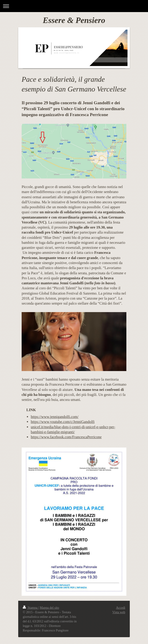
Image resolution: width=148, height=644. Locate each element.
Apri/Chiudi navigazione (74, 6)
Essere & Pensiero (74, 20)
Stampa (31, 608)
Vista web (119, 612)
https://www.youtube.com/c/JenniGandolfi (63, 422)
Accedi (121, 608)
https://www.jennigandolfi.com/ (55, 417)
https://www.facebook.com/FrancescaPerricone (66, 437)
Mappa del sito (50, 608)
